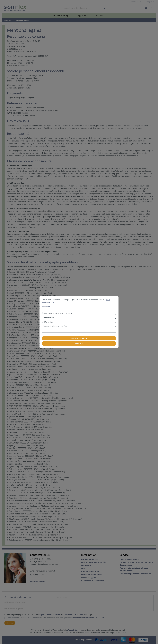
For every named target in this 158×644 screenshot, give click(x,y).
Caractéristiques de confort (56, 326)
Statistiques (49, 318)
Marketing (48, 322)
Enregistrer (79, 343)
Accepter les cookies (79, 338)
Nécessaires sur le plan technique (58, 314)
